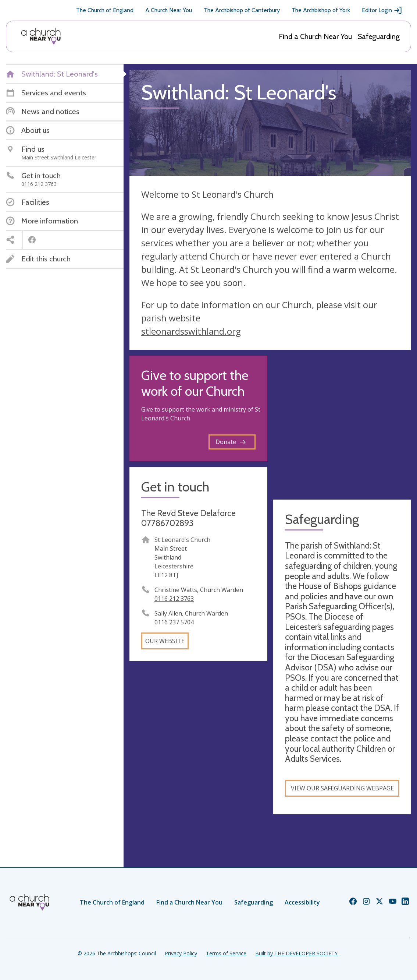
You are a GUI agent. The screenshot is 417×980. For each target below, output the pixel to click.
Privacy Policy (181, 953)
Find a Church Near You (315, 36)
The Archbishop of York (321, 10)
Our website (165, 641)
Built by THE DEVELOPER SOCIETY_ (297, 953)
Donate (231, 442)
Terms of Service (226, 953)
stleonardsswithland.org (191, 331)
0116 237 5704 (174, 622)
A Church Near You (169, 10)
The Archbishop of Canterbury (242, 10)
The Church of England (105, 10)
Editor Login (382, 10)
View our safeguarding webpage (342, 788)
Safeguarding (379, 36)
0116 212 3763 (174, 599)
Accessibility (302, 902)
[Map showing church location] (342, 425)
